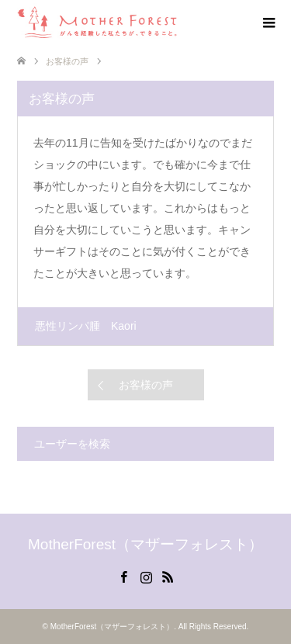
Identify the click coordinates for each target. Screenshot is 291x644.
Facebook (123, 576)
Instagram (146, 576)
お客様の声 (146, 385)
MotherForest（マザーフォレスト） (145, 544)
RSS (168, 576)
